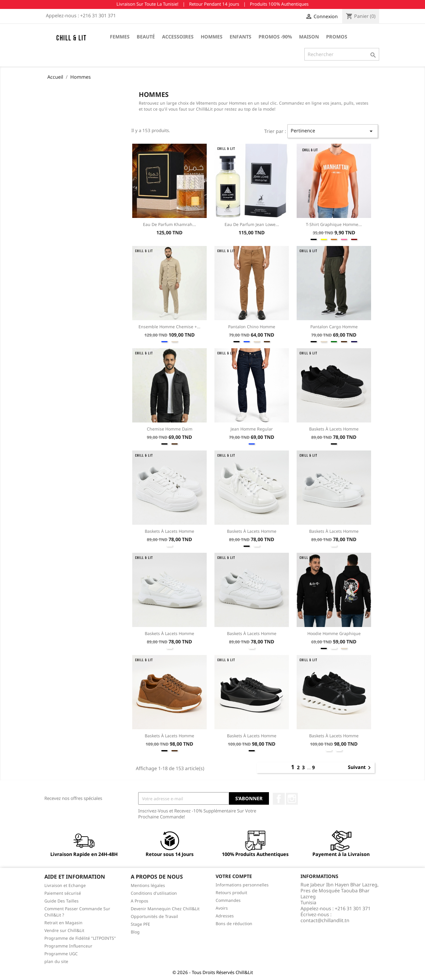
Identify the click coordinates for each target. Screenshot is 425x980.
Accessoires (178, 37)
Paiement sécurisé (63, 893)
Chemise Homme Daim (170, 429)
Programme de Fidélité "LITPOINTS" (80, 938)
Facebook (279, 799)
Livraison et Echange (65, 885)
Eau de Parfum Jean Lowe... (252, 224)
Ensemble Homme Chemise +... (169, 327)
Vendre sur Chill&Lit (64, 930)
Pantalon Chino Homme (252, 327)
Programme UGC (61, 954)
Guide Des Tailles (62, 901)
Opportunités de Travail (154, 916)
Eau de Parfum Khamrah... (169, 224)
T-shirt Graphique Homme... (334, 224)
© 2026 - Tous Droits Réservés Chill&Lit (213, 972)
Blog (135, 932)
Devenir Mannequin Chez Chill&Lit (165, 909)
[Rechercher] (342, 54)
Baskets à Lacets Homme (334, 429)
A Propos (140, 901)
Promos (337, 37)
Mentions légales (148, 885)
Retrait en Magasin (63, 923)
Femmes (120, 37)
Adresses (225, 916)
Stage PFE (140, 924)
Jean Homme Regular (252, 429)
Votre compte (234, 876)
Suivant (360, 768)
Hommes (212, 37)
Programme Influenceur (68, 946)
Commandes (228, 900)
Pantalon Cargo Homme (334, 327)
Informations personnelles (242, 885)
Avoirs (222, 908)
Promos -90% (275, 37)
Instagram (292, 799)
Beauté (146, 37)
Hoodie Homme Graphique (334, 633)
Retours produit (231, 892)
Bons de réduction (234, 924)
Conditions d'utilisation (154, 893)
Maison (309, 37)
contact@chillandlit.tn (325, 920)
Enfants (240, 37)
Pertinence (333, 131)
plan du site (56, 961)
